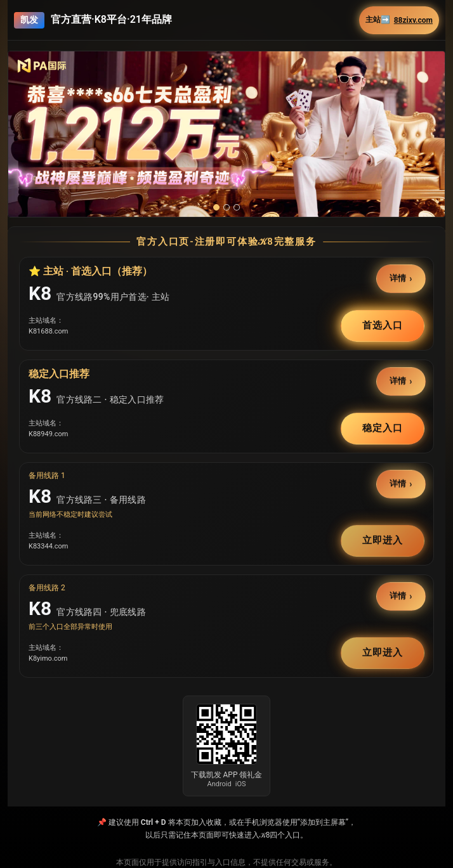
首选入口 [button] (383, 325)
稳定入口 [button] (383, 428)
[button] (226, 134)
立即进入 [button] (383, 540)
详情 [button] (398, 279)
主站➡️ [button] (399, 20)
